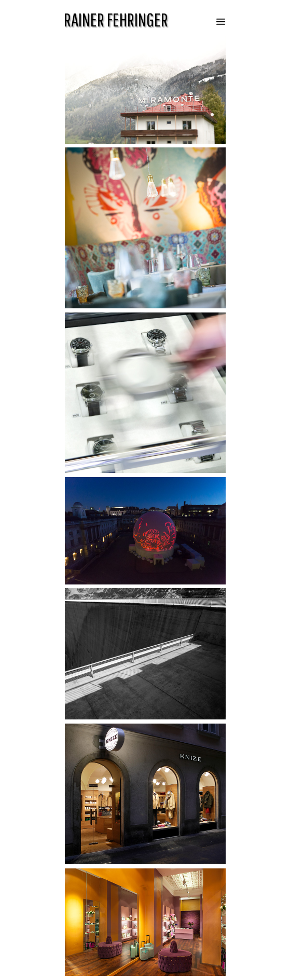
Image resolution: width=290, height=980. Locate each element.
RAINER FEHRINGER (116, 20)
